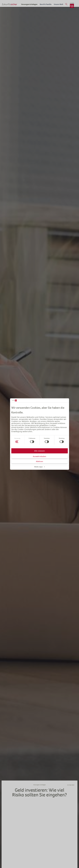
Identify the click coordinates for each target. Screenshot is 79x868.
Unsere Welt (58, 4)
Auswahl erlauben (39, 456)
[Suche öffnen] (66, 4)
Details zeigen (39, 467)
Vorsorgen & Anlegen (29, 4)
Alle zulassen (39, 451)
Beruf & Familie (46, 4)
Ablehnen (39, 461)
